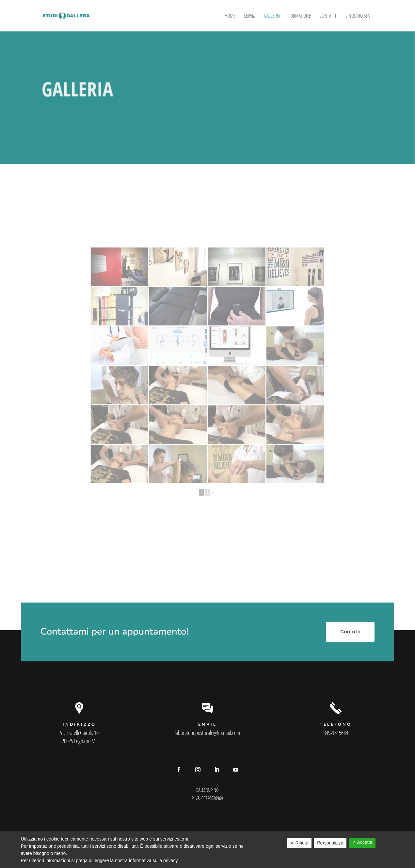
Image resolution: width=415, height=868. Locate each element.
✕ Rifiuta (299, 843)
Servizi (250, 16)
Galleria (272, 16)
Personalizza (330, 843)
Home (230, 16)
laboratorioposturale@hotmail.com (207, 733)
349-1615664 (336, 733)
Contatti (328, 16)
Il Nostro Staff (359, 16)
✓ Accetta (362, 842)
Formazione (300, 16)
